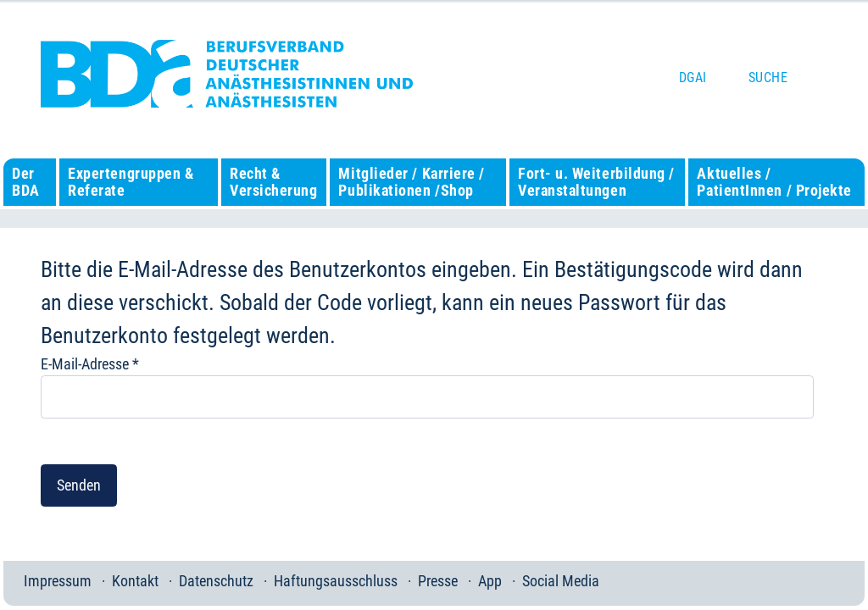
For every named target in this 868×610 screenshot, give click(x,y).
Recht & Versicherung (273, 182)
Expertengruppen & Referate (131, 182)
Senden (79, 485)
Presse (438, 581)
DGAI (693, 78)
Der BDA (26, 182)
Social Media (561, 581)
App (490, 581)
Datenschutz (216, 581)
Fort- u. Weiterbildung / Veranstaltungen (596, 182)
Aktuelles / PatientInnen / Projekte (774, 182)
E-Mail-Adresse (90, 364)
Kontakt (135, 581)
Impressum (58, 581)
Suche (768, 78)
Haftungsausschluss (336, 581)
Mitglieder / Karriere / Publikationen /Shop (411, 182)
